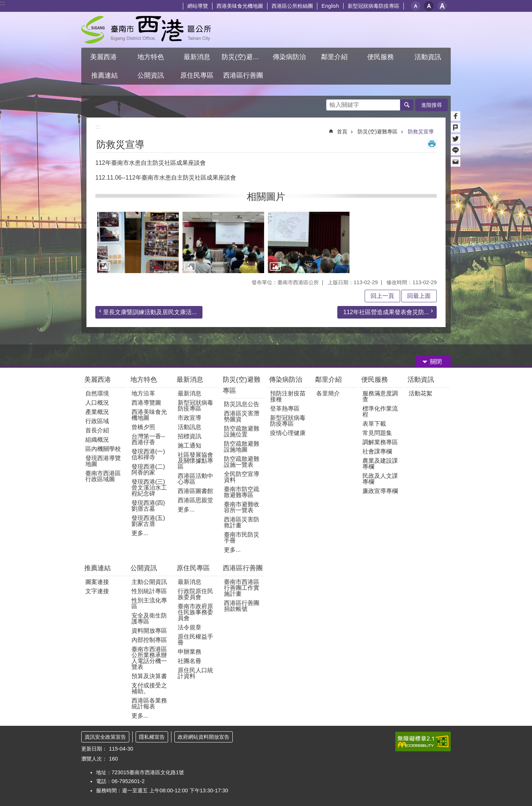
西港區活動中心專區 (195, 479)
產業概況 (97, 412)
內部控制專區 (149, 640)
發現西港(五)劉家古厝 (148, 521)
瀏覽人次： (94, 759)
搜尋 (332, 103)
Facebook (456, 116)
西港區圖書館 (195, 491)
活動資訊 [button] (428, 57)
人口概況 (97, 403)
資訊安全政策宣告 (105, 737)
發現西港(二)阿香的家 (148, 470)
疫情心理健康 (288, 433)
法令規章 (190, 627)
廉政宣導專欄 (380, 491)
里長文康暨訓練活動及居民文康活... (150, 312)
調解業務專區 (380, 442)
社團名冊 (190, 661)
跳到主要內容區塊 (4, 4)
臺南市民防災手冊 (242, 538)
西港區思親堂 (195, 500)
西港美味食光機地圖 (240, 6)
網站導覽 (198, 6)
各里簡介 (328, 393)
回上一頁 (382, 296)
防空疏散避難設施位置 (242, 431)
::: (2, 3)
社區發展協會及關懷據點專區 (195, 461)
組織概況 (97, 440)
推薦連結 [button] (105, 75)
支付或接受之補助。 (149, 688)
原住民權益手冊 (195, 640)
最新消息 (190, 380)
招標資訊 (190, 436)
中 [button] (429, 6)
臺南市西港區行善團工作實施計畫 (242, 588)
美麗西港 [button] (104, 57)
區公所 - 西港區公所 (146, 30)
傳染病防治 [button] (289, 57)
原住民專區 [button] (197, 75)
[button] (138, 242)
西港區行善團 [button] (243, 75)
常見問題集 (377, 433)
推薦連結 (98, 568)
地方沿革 (143, 393)
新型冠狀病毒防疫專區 (374, 6)
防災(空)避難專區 (378, 132)
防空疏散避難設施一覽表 (242, 462)
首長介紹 (97, 430)
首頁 (342, 132)
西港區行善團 (243, 568)
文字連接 (97, 591)
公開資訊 (144, 568)
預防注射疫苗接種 (288, 396)
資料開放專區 (149, 631)
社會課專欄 (377, 451)
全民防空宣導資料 (242, 477)
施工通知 (190, 445)
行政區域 (97, 421)
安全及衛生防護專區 (149, 618)
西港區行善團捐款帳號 (242, 606)
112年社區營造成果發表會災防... (386, 312)
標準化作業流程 (380, 411)
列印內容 (432, 144)
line (456, 150)
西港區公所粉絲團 (292, 6)
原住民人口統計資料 (195, 673)
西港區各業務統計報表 (149, 703)
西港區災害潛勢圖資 (242, 416)
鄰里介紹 (329, 380)
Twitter (456, 139)
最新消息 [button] (197, 57)
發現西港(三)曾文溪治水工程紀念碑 (149, 488)
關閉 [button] (436, 362)
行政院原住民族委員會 (195, 594)
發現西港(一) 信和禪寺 (148, 454)
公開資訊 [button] (151, 75)
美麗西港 (98, 380)
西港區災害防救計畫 (242, 522)
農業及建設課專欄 (380, 464)
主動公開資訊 (149, 582)
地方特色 (144, 380)
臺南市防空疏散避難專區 (242, 492)
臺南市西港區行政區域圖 (103, 476)
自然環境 (97, 393)
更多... (140, 533)
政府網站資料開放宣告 (204, 737)
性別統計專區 (149, 591)
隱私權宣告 (152, 737)
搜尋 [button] (407, 105)
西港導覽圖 (146, 403)
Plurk (456, 127)
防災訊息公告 (242, 404)
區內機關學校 (103, 449)
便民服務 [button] (381, 57)
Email (456, 162)
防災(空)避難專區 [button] (244, 57)
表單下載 (374, 424)
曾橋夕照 (143, 427)
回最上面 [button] (419, 296)
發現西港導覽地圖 (103, 461)
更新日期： (94, 749)
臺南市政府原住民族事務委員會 (195, 612)
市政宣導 (190, 418)
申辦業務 (190, 652)
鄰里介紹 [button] (335, 57)
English (330, 6)
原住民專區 (193, 568)
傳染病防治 (286, 380)
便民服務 (376, 380)
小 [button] (416, 6)
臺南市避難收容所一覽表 (242, 507)
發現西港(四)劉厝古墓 (148, 506)
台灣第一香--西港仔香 (148, 439)
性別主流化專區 (149, 603)
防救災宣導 (421, 132)
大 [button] (442, 6)
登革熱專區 (285, 409)
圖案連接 (97, 582)
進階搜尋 (432, 105)
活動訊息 (190, 427)
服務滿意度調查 (380, 396)
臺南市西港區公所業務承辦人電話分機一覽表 (149, 658)
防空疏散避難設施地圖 (242, 447)
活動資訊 (421, 380)
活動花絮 (420, 393)
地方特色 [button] (151, 57)
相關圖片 (266, 197)
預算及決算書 (149, 676)
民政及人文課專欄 (380, 479)
